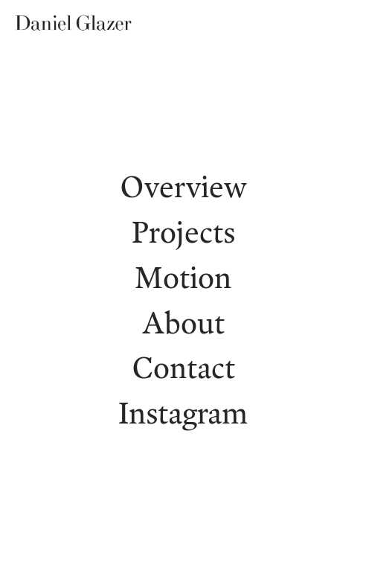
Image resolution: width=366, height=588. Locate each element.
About (183, 322)
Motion (183, 277)
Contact (183, 367)
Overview (183, 186)
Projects (183, 231)
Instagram (183, 412)
